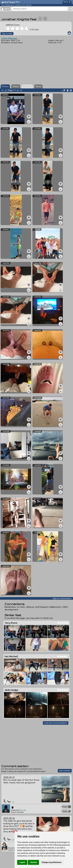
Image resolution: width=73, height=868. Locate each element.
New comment (65, 771)
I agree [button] (22, 862)
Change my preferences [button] (52, 862)
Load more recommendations (56, 723)
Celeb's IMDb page (9, 38)
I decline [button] (33, 862)
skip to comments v (62, 598)
